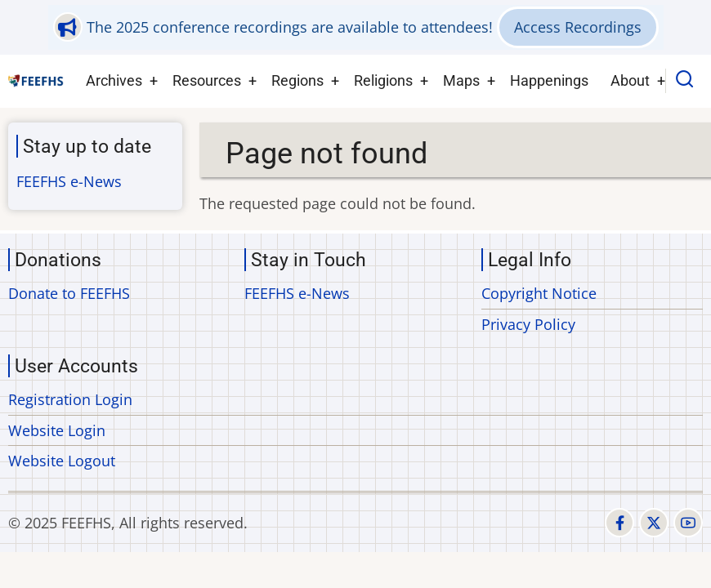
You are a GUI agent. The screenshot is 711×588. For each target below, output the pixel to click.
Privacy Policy (528, 324)
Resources (207, 80)
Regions (297, 80)
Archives (114, 80)
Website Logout (62, 461)
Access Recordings (578, 27)
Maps (461, 80)
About (630, 80)
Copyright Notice (539, 293)
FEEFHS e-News (69, 181)
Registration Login (70, 399)
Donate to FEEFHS (69, 293)
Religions (383, 80)
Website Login (57, 430)
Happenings (549, 80)
